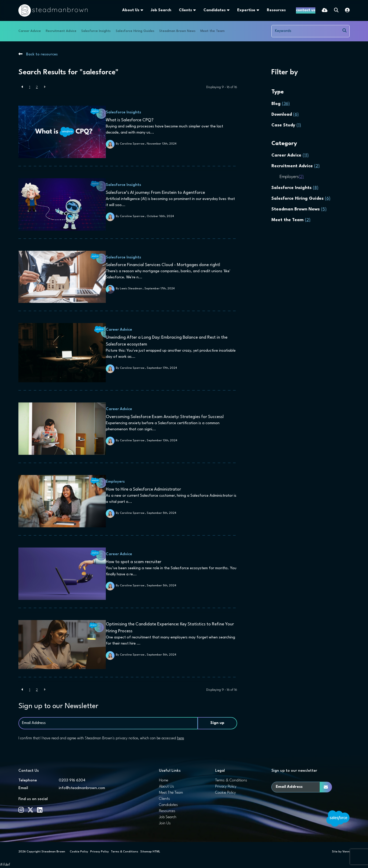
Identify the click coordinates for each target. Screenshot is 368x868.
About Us (118, 10)
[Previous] (22, 87)
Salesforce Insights (96, 31)
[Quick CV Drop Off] (325, 11)
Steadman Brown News (177, 31)
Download (285, 115)
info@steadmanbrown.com (82, 788)
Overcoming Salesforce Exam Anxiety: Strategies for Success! (167, 417)
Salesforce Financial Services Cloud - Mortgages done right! (165, 265)
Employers (118, 482)
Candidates (202, 10)
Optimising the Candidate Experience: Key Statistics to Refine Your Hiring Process (172, 628)
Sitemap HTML (150, 852)
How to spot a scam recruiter (136, 562)
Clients (173, 10)
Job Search (148, 10)
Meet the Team (212, 31)
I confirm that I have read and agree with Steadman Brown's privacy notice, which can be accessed (101, 738)
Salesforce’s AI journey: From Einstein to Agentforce (158, 193)
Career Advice (30, 31)
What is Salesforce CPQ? (132, 120)
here (181, 738)
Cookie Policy (226, 793)
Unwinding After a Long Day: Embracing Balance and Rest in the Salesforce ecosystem (169, 341)
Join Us (165, 823)
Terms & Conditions (231, 781)
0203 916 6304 (72, 781)
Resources (263, 10)
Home (164, 781)
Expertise (233, 10)
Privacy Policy (226, 787)
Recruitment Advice (61, 31)
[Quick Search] (336, 11)
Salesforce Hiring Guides (135, 31)
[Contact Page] (299, 10)
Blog (281, 104)
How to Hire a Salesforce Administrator (146, 489)
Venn (346, 852)
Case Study (286, 125)
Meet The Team (171, 793)
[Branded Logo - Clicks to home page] (53, 10)
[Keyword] (306, 31)
